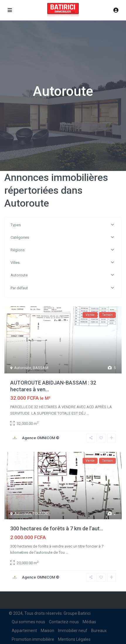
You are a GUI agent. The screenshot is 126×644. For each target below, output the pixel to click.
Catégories (20, 237)
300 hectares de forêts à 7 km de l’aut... (57, 528)
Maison (47, 631)
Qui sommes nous (28, 622)
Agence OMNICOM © (41, 438)
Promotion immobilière (33, 639)
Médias (89, 622)
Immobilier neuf (73, 631)
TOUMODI (41, 514)
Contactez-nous (64, 622)
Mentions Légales (74, 639)
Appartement (24, 631)
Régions (18, 250)
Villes (15, 263)
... (88, 413)
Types (16, 225)
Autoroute (19, 275)
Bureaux (99, 631)
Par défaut (19, 288)
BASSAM (41, 368)
